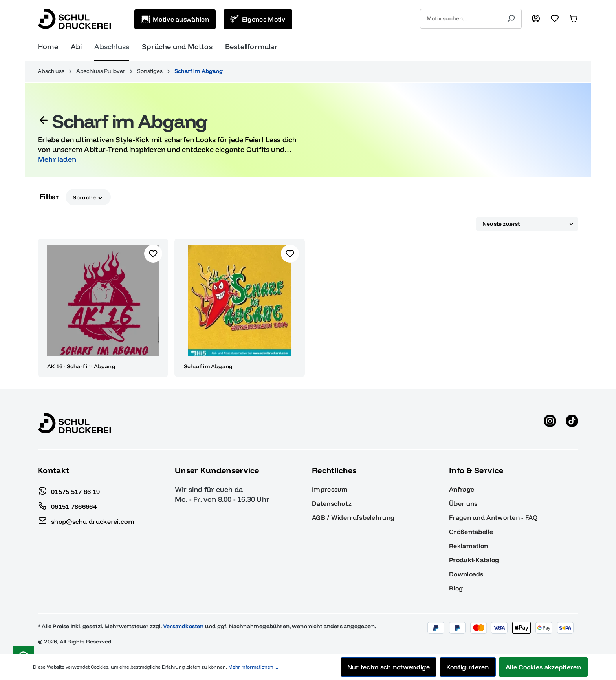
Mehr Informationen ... (253, 667)
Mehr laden (57, 159)
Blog (456, 588)
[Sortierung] (527, 224)
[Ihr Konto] (536, 19)
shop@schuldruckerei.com (86, 519)
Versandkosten (183, 626)
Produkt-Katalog (474, 560)
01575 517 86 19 (69, 490)
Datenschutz (332, 503)
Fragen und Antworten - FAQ (493, 517)
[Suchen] (511, 19)
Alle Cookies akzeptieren (543, 667)
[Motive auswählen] (175, 19)
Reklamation (468, 546)
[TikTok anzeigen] (572, 423)
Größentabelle (471, 532)
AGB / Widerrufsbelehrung (353, 517)
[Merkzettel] (555, 19)
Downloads (466, 574)
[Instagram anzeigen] (550, 423)
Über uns (463, 503)
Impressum (330, 489)
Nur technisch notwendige (389, 667)
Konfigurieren (468, 667)
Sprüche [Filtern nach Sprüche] (88, 197)
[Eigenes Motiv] (258, 19)
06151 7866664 (67, 505)
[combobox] (460, 19)
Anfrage (462, 489)
